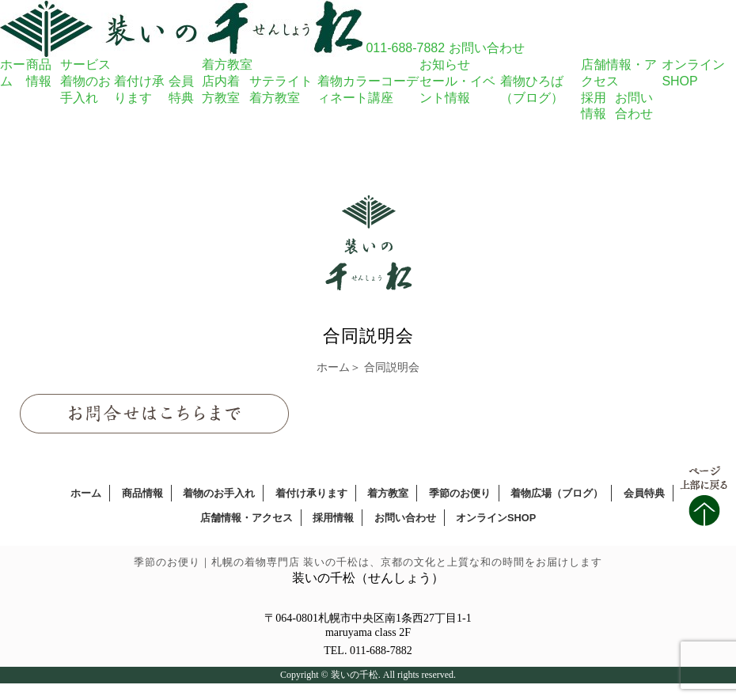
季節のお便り (460, 493)
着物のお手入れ (219, 493)
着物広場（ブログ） (557, 493)
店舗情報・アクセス (247, 518)
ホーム (333, 367)
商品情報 (142, 493)
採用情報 (333, 518)
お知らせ (445, 64)
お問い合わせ (487, 48)
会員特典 (644, 493)
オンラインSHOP (496, 518)
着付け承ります (311, 493)
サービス (85, 64)
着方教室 (227, 64)
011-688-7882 (405, 48)
